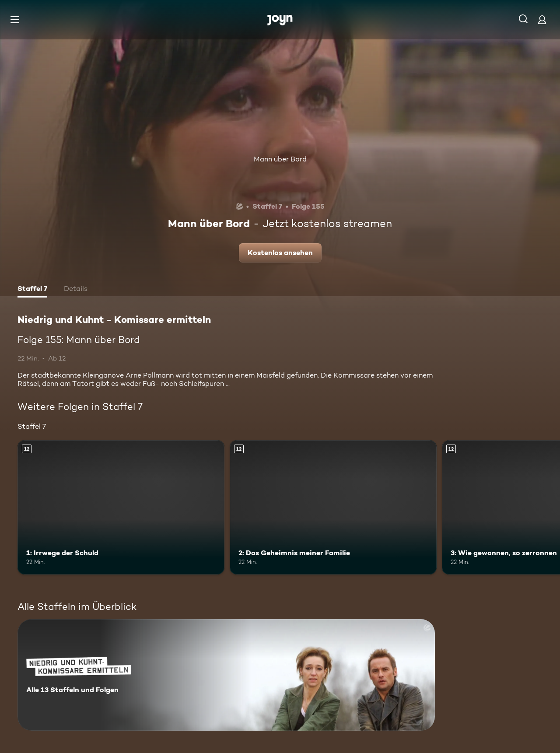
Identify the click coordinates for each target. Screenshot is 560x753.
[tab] (32, 290)
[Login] (542, 19)
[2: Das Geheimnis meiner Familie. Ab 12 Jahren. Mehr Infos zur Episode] (333, 507)
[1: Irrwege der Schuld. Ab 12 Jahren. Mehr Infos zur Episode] (121, 507)
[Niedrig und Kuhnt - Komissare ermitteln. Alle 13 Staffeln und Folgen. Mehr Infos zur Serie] (226, 675)
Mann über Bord (280, 159)
